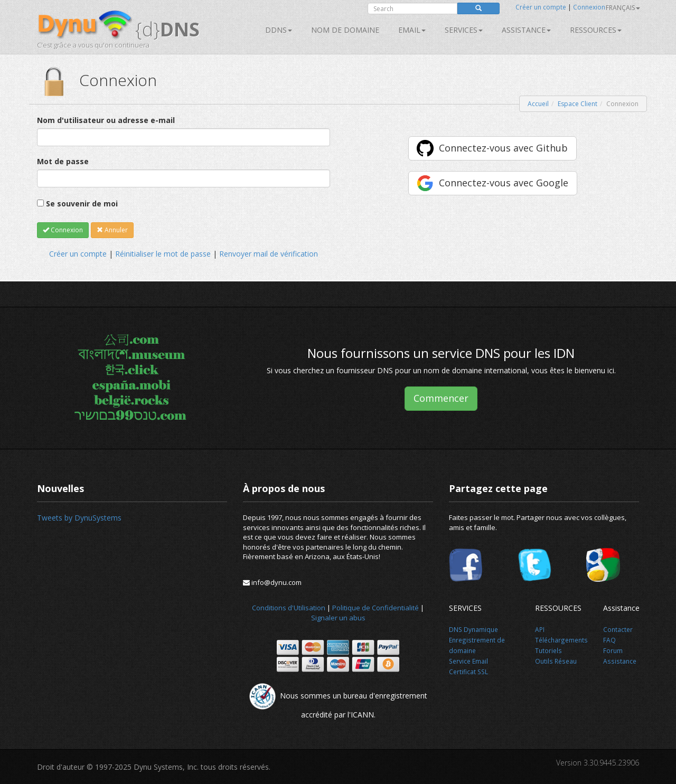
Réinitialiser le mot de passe (163, 254)
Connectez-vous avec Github (503, 148)
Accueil (538, 104)
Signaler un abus (338, 618)
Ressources (596, 30)
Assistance (526, 30)
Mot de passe (63, 161)
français (623, 8)
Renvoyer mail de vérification (269, 254)
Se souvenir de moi (82, 204)
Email (412, 30)
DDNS (279, 30)
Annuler (112, 230)
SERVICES (464, 30)
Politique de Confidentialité (375, 608)
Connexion (589, 7)
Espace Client (578, 104)
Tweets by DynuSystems (79, 518)
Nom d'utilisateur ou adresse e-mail (106, 120)
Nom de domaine (345, 30)
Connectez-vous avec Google (504, 183)
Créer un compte (541, 7)
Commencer (441, 398)
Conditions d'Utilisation (289, 608)
